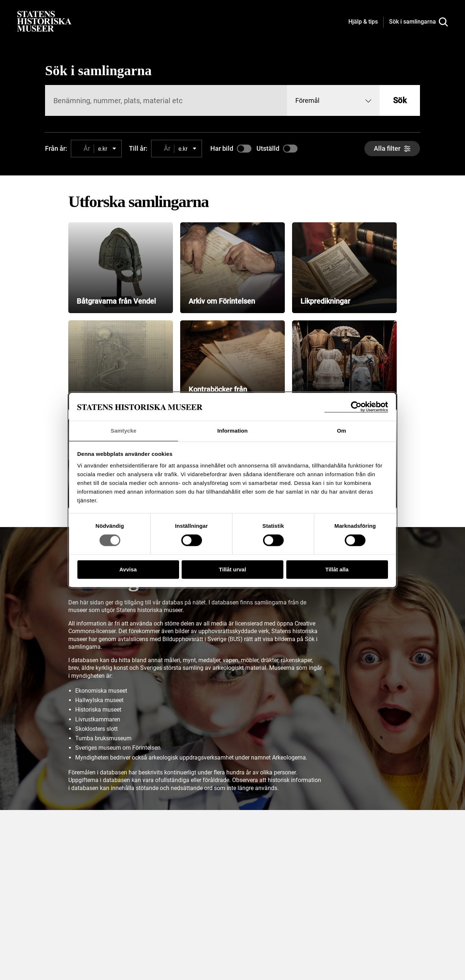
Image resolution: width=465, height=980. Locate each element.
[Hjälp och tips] (363, 22)
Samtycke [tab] (124, 431)
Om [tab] (341, 431)
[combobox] (333, 100)
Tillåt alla (337, 570)
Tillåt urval (233, 570)
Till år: (138, 148)
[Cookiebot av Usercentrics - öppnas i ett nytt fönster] (356, 407)
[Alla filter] (392, 149)
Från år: (56, 148)
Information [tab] (232, 431)
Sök (400, 100)
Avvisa (128, 570)
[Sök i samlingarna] (418, 22)
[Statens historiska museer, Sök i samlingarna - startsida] (44, 21)
